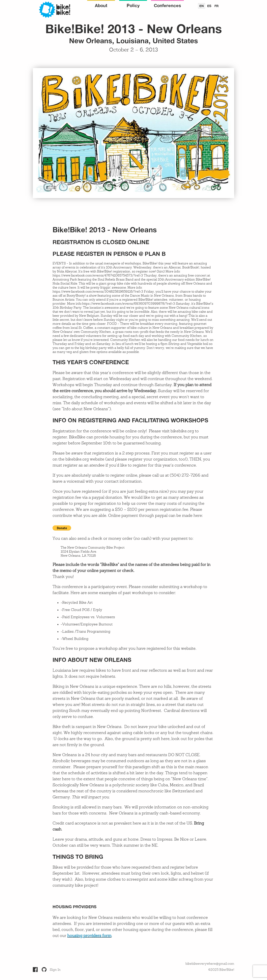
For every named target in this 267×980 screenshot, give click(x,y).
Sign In (55, 970)
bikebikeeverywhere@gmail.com (210, 964)
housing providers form (89, 936)
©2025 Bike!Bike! (221, 970)
